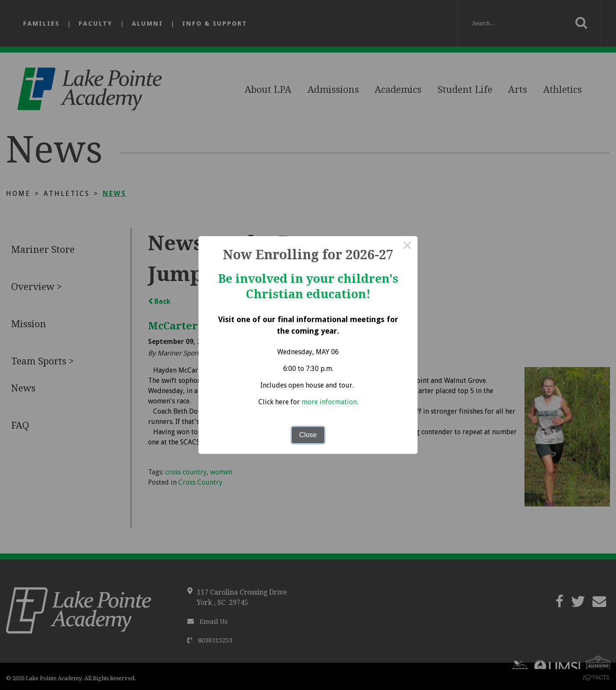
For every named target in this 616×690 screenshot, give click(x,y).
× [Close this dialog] (407, 246)
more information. (330, 402)
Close (308, 435)
